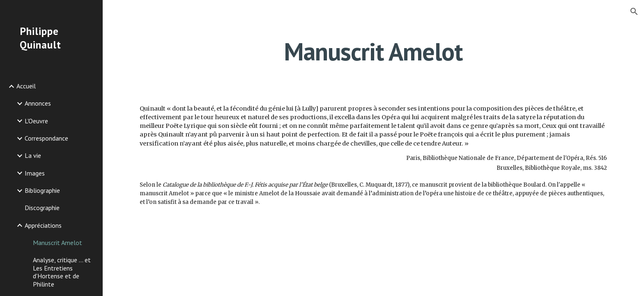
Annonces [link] (38, 103)
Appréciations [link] (43, 225)
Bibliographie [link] (42, 190)
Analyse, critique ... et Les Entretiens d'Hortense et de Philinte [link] (62, 272)
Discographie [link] (42, 208)
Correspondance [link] (46, 138)
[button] (634, 12)
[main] (373, 51)
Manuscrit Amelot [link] (57, 243)
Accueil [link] (26, 86)
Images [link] (35, 173)
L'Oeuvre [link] (36, 121)
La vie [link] (33, 155)
